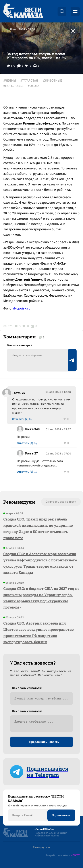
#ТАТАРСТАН (29, 81)
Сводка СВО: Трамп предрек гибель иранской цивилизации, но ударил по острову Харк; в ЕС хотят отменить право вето (38, 528)
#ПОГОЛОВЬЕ (13, 86)
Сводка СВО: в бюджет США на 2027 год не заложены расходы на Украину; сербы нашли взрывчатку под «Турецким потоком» (41, 598)
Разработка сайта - (63, 855)
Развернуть (41, 847)
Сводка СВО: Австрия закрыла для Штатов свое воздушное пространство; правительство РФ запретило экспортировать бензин (39, 632)
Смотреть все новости (61, 502)
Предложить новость (44, 742)
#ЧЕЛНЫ (10, 81)
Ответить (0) (25, 443)
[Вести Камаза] (23, 11)
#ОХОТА (34, 86)
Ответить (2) (20, 419)
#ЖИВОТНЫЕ (52, 81)
